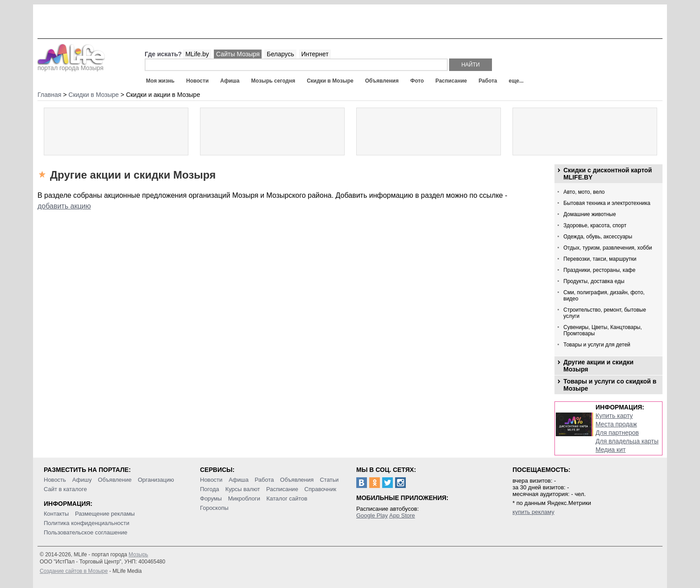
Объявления (382, 81)
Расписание (451, 81)
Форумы (211, 498)
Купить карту (614, 416)
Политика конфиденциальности (87, 523)
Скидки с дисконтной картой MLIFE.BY (608, 174)
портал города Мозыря (71, 65)
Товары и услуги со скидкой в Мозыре (610, 385)
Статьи (329, 480)
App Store (402, 515)
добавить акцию (64, 206)
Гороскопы (214, 508)
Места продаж (616, 424)
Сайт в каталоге (65, 489)
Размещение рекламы (105, 514)
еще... (516, 81)
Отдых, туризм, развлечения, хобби (608, 248)
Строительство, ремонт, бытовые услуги (605, 313)
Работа (488, 81)
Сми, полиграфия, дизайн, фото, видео (604, 296)
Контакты (56, 514)
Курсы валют (243, 489)
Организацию (156, 480)
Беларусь (280, 54)
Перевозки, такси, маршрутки (600, 259)
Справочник (321, 489)
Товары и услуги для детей (597, 345)
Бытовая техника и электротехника (607, 203)
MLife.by (197, 54)
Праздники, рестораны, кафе (599, 270)
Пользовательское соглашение (85, 532)
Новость (55, 480)
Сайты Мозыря (238, 54)
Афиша (230, 81)
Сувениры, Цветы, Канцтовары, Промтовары (603, 330)
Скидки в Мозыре (330, 81)
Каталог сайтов (287, 498)
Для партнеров (617, 433)
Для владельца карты (627, 441)
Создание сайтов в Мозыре (74, 571)
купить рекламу (533, 512)
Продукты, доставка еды (594, 281)
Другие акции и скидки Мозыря (598, 366)
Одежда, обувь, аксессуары (598, 237)
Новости (197, 81)
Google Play (372, 515)
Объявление (115, 480)
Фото (417, 81)
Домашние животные (590, 214)
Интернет (315, 54)
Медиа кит (610, 450)
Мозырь (138, 555)
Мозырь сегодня (273, 81)
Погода (210, 489)
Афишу (82, 480)
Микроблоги (244, 498)
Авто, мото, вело (584, 192)
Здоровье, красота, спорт (595, 225)
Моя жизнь (160, 81)
